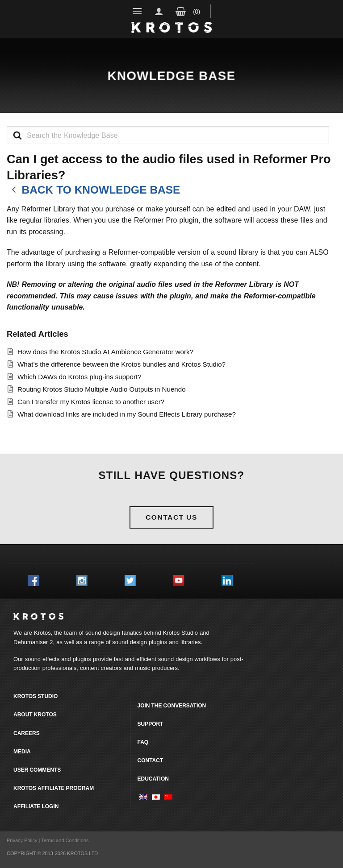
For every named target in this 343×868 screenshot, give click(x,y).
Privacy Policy (22, 840)
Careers (27, 733)
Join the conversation (171, 705)
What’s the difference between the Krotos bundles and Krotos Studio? (121, 364)
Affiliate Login (36, 806)
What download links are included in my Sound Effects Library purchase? (127, 414)
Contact (150, 760)
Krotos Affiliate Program (54, 788)
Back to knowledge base (93, 190)
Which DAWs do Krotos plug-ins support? (79, 377)
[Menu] (137, 11)
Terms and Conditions (65, 840)
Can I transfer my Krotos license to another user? (91, 402)
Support (150, 724)
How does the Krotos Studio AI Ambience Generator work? (105, 352)
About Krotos (35, 714)
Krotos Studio (180, 632)
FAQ (143, 742)
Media (22, 751)
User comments (37, 770)
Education (153, 779)
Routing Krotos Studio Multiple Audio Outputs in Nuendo (102, 389)
